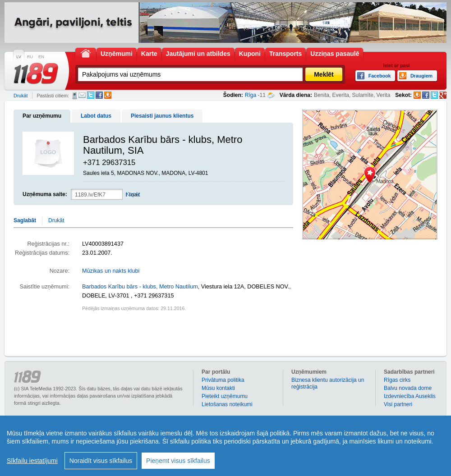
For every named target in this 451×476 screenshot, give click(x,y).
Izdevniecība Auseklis (410, 396)
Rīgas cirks (397, 380)
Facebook (99, 95)
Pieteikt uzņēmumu (225, 396)
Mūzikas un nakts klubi (111, 271)
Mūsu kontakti (218, 388)
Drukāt (21, 96)
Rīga (251, 95)
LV (19, 57)
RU (30, 57)
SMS (75, 96)
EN (41, 57)
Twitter (91, 95)
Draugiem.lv (108, 95)
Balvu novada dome (408, 388)
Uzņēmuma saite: (45, 194)
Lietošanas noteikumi (227, 404)
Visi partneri (398, 404)
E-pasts (82, 95)
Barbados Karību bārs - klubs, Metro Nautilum (140, 287)
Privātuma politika (223, 380)
